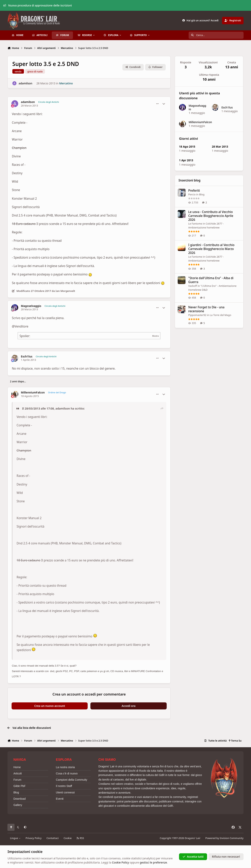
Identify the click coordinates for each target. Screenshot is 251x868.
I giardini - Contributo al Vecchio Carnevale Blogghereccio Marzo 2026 (211, 249)
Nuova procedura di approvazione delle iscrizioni (38, 5)
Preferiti (194, 191)
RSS (80, 838)
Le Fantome (195, 224)
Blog (202, 194)
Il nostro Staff (64, 786)
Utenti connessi (65, 792)
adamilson (25, 83)
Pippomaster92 (197, 315)
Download (19, 799)
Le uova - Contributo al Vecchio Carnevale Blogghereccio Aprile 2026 (211, 216)
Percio (192, 194)
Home (17, 767)
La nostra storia (65, 767)
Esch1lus (27, 356)
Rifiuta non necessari (226, 857)
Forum (17, 780)
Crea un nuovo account (50, 706)
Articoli (17, 773)
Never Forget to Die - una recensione (206, 309)
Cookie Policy (120, 862)
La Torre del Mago (221, 315)
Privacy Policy (33, 838)
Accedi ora (129, 706)
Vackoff (193, 286)
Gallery (18, 805)
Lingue (15, 838)
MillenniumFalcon (33, 392)
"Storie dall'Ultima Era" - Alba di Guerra (211, 280)
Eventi (60, 799)
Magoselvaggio (31, 306)
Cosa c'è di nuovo (67, 773)
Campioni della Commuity (72, 780)
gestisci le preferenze (153, 862)
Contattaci (53, 838)
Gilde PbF (19, 786)
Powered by (224, 838)
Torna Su (235, 741)
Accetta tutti (193, 857)
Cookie (68, 838)
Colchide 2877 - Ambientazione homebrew (206, 226)
